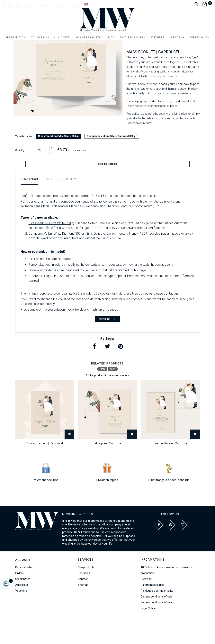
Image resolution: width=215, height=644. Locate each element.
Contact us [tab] (52, 206)
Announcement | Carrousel (45, 470)
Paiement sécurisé (152, 612)
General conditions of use (156, 629)
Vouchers (21, 618)
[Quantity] (43, 179)
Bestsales (84, 600)
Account (23, 587)
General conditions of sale (157, 623)
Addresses (22, 612)
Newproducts (86, 594)
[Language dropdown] (86, 4)
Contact (83, 606)
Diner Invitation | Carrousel (170, 470)
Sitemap (83, 612)
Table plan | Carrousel (107, 470)
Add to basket (107, 192)
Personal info (23, 594)
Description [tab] (29, 206)
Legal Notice (148, 635)
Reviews (72, 206)
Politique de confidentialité (157, 617)
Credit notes (23, 606)
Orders (19, 600)
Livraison (146, 606)
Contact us (108, 346)
